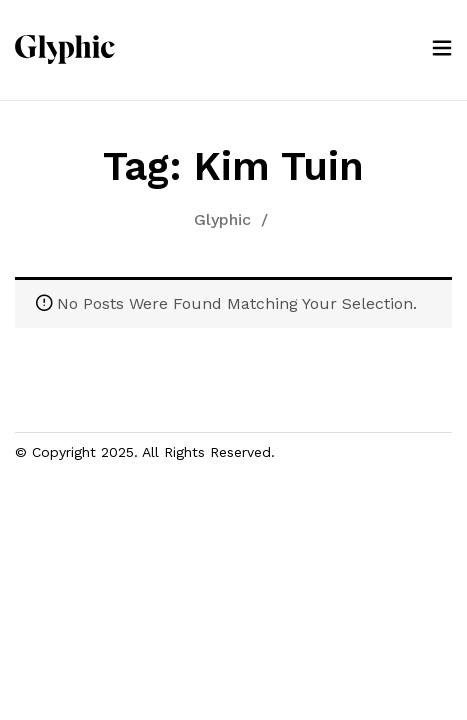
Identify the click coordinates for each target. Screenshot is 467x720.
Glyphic (222, 219)
